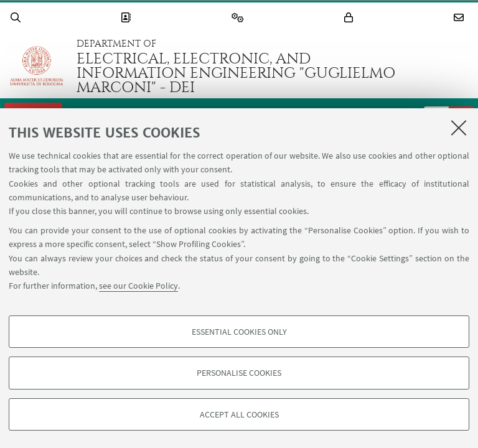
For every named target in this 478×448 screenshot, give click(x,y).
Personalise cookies (239, 373)
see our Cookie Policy (138, 286)
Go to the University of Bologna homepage (37, 66)
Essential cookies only (239, 332)
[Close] (459, 128)
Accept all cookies (239, 414)
